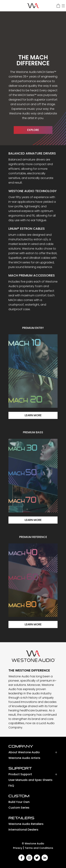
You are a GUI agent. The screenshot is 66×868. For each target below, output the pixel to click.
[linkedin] (45, 858)
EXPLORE (33, 130)
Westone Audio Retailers (26, 824)
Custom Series (19, 808)
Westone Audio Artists (24, 758)
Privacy (18, 848)
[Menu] (63, 6)
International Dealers (23, 830)
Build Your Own (19, 802)
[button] (33, 753)
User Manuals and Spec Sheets (30, 780)
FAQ (11, 786)
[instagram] (29, 858)
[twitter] (37, 858)
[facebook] (21, 858)
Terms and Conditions (39, 848)
